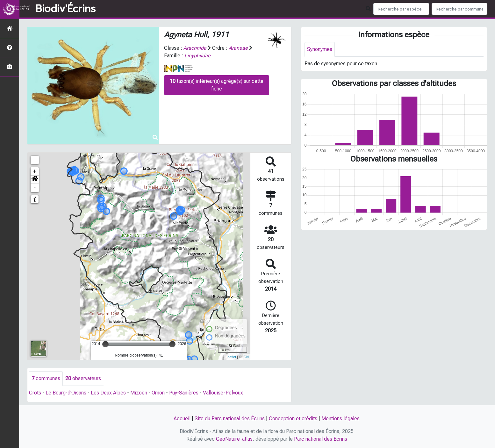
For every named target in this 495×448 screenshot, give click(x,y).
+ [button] (35, 171)
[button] (35, 180)
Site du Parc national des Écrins (230, 419)
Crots (35, 393)
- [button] (35, 188)
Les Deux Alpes (108, 393)
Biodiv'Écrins (65, 9)
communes (46, 378)
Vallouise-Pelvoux (223, 393)
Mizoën (139, 393)
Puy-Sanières (184, 393)
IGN (246, 357)
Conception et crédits (293, 419)
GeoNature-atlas (234, 439)
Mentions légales (341, 419)
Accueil (182, 419)
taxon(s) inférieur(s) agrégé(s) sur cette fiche (217, 85)
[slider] (105, 344)
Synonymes (320, 49)
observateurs (83, 378)
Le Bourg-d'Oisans (66, 393)
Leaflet (231, 357)
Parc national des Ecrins (321, 439)
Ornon (158, 393)
